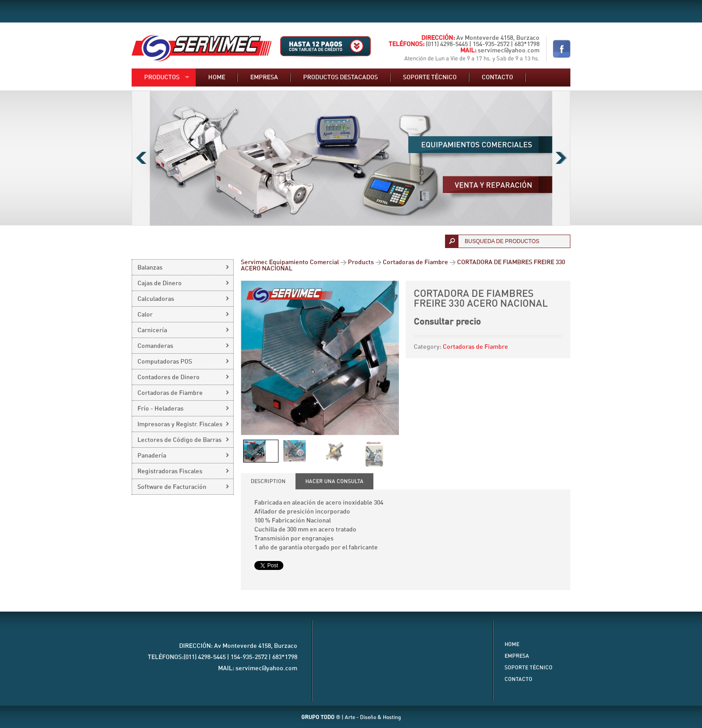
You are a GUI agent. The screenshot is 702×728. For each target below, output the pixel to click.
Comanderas (155, 346)
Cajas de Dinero (160, 283)
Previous (141, 158)
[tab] (268, 481)
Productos (162, 77)
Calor (145, 315)
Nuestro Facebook (562, 49)
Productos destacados (340, 77)
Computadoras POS (165, 362)
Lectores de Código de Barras (180, 440)
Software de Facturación (172, 487)
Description (268, 481)
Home (217, 77)
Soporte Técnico (529, 668)
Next (561, 158)
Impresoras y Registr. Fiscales (180, 424)
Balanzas (150, 268)
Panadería (152, 456)
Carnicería (152, 330)
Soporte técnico (430, 77)
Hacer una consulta (334, 481)
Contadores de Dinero (169, 377)
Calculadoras (156, 299)
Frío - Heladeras (161, 409)
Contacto (497, 77)
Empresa (264, 77)
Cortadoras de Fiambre (475, 347)
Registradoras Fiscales (170, 471)
